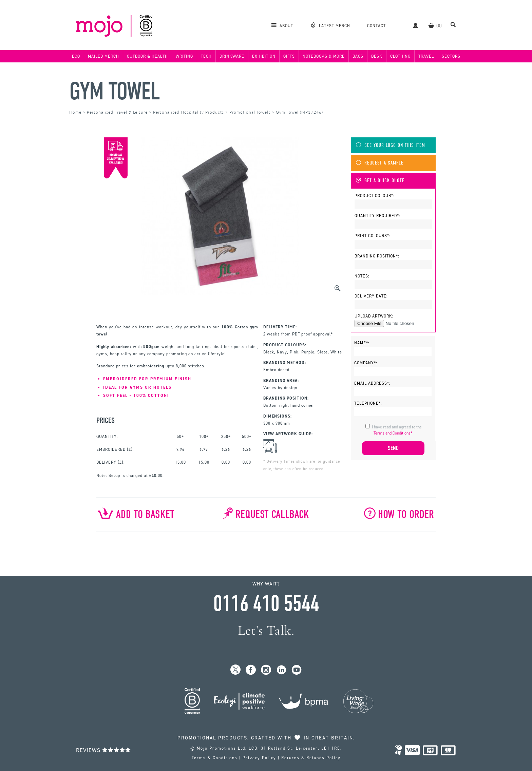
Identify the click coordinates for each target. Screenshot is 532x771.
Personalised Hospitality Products (188, 112)
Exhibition (264, 56)
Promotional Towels (250, 112)
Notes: (362, 276)
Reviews (103, 750)
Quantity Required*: (377, 216)
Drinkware (232, 56)
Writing (184, 56)
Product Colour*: (375, 196)
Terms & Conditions (215, 758)
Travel (426, 56)
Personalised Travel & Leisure (117, 112)
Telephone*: (368, 403)
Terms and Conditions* (393, 433)
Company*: (366, 363)
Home (75, 112)
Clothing (400, 56)
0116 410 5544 (266, 604)
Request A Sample (380, 163)
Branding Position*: (377, 256)
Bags (358, 56)
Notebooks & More (324, 56)
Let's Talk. (266, 630)
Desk (377, 56)
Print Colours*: (373, 236)
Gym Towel (115, 91)
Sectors (451, 56)
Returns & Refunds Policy (311, 758)
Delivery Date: (371, 296)
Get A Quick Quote (380, 181)
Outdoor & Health (147, 56)
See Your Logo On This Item (391, 145)
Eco (76, 56)
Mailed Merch (103, 56)
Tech (206, 56)
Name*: (362, 343)
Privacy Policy (259, 758)
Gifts (289, 56)
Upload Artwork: (374, 316)
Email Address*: (372, 383)
